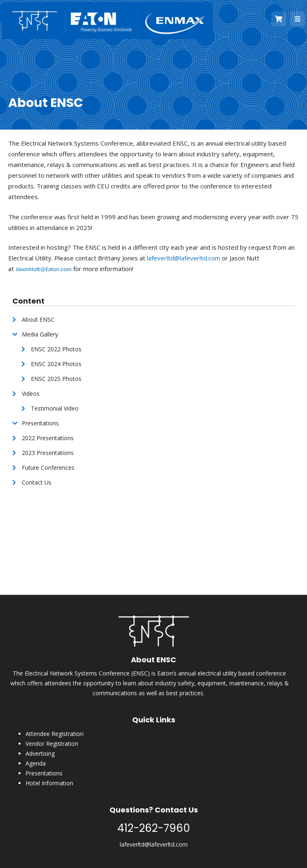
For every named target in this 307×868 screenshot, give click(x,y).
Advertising (40, 753)
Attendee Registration (55, 734)
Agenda (36, 763)
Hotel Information (49, 783)
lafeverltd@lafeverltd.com (184, 258)
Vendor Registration (52, 744)
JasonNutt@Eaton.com (44, 269)
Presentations (44, 773)
